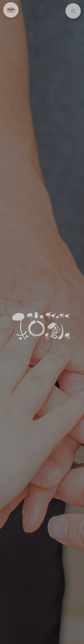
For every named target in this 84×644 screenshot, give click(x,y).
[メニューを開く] (73, 11)
